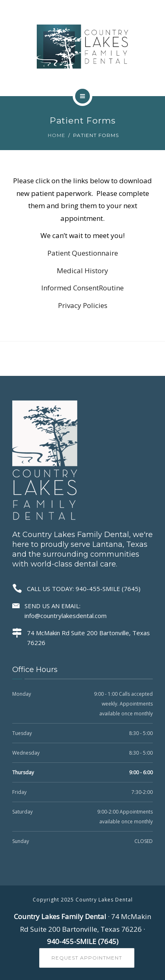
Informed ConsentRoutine (82, 288)
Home (57, 135)
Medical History (82, 271)
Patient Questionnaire (83, 253)
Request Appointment (87, 958)
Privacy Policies (83, 305)
